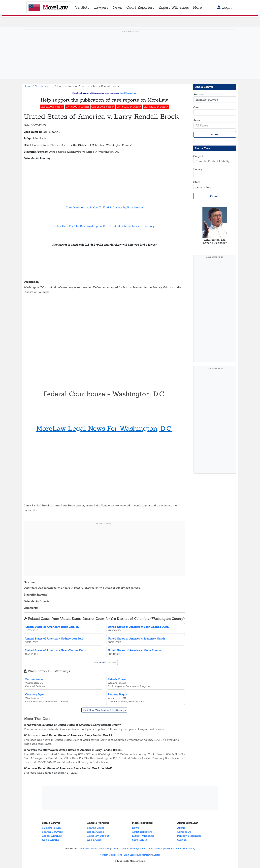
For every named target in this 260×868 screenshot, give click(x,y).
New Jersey (189, 849)
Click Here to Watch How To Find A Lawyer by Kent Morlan (104, 207)
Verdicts (40, 86)
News (135, 828)
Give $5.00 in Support (103, 107)
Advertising (145, 855)
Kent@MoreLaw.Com (128, 93)
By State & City (52, 828)
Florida (115, 849)
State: (197, 120)
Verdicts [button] (82, 7)
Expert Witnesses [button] (174, 7)
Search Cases (96, 828)
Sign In (182, 840)
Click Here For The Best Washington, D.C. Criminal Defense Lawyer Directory (104, 226)
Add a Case (94, 840)
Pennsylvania (137, 849)
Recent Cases (95, 832)
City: (196, 107)
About (181, 828)
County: (198, 169)
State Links (139, 840)
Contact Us (184, 832)
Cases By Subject (98, 836)
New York (104, 849)
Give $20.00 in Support (156, 107)
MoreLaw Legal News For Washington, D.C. (104, 428)
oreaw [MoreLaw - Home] (48, 7)
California (83, 849)
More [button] (197, 7)
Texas (94, 849)
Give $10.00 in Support (129, 107)
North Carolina (173, 849)
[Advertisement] (130, 58)
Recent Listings (52, 836)
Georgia (158, 849)
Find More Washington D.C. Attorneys (104, 710)
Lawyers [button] (101, 7)
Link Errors (130, 855)
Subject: (198, 94)
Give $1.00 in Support (52, 107)
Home (28, 86)
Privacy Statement (189, 836)
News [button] (117, 7)
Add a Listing (51, 840)
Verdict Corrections (111, 855)
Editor (157, 855)
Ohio (149, 849)
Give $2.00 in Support (77, 107)
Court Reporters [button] (140, 7)
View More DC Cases (104, 662)
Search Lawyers (52, 832)
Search (215, 134)
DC (52, 86)
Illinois (125, 849)
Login (224, 7)
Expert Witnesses (143, 836)
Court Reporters (142, 832)
